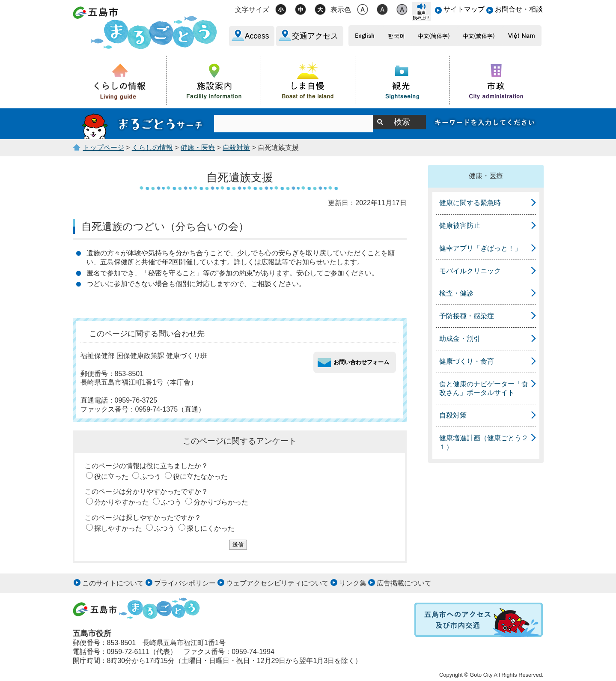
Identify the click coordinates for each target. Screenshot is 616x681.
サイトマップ (464, 9)
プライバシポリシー (185, 583)
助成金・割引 (460, 339)
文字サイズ (252, 10)
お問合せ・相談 (519, 9)
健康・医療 (198, 148)
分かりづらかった (221, 502)
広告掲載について (404, 583)
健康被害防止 (460, 226)
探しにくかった (211, 528)
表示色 (341, 10)
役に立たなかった (200, 476)
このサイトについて (113, 583)
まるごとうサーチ (143, 124)
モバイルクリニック (470, 271)
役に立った (111, 476)
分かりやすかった (122, 502)
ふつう (151, 476)
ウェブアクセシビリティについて (277, 583)
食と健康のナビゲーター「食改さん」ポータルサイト (484, 388)
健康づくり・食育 (467, 361)
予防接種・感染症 (467, 316)
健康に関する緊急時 (470, 203)
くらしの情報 (152, 148)
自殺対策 (236, 148)
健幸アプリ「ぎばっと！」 (480, 248)
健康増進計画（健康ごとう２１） (484, 442)
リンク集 (353, 583)
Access (257, 36)
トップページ (104, 148)
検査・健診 (456, 293)
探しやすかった (118, 528)
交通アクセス (315, 36)
